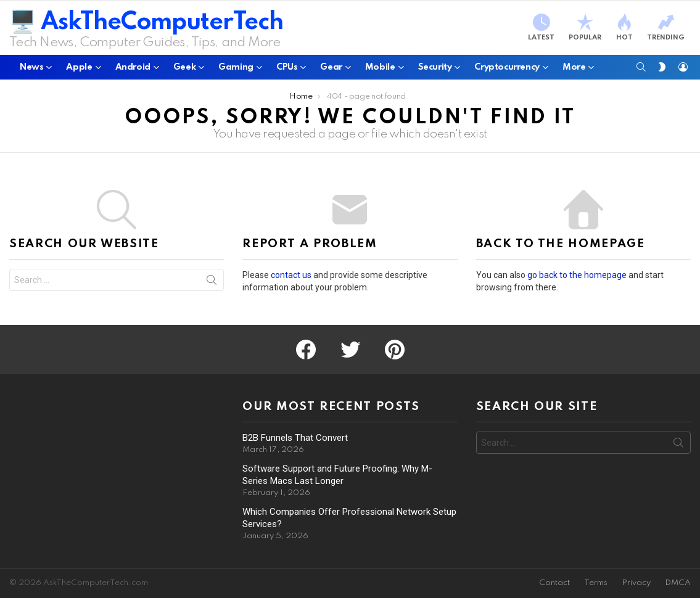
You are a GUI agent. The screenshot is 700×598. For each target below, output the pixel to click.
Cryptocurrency (507, 70)
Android (133, 70)
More (574, 70)
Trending (666, 27)
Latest (541, 27)
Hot (624, 27)
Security (435, 70)
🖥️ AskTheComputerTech (146, 23)
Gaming (236, 70)
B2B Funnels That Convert (295, 438)
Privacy (636, 583)
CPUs (287, 70)
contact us (291, 275)
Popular (585, 27)
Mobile (380, 70)
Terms (596, 583)
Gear (331, 70)
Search (212, 282)
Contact (554, 583)
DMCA (678, 583)
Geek (184, 70)
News (31, 70)
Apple (79, 70)
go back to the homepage (577, 275)
